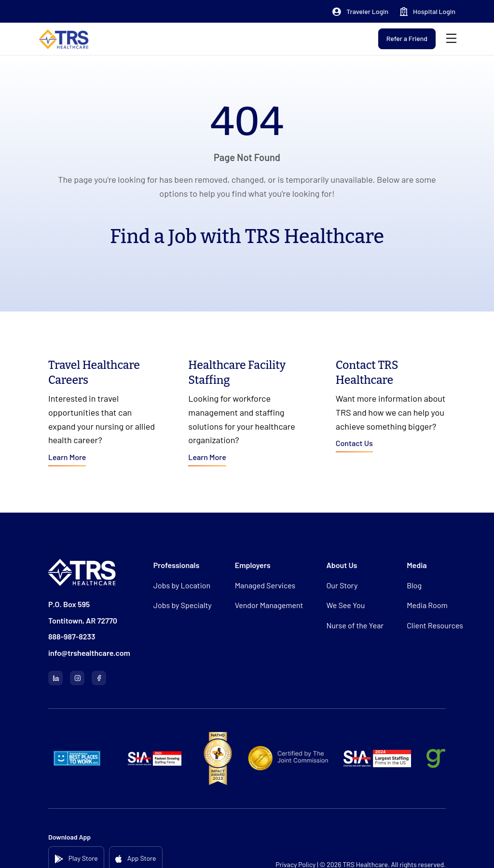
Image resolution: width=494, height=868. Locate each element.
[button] (360, 12)
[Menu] (451, 39)
